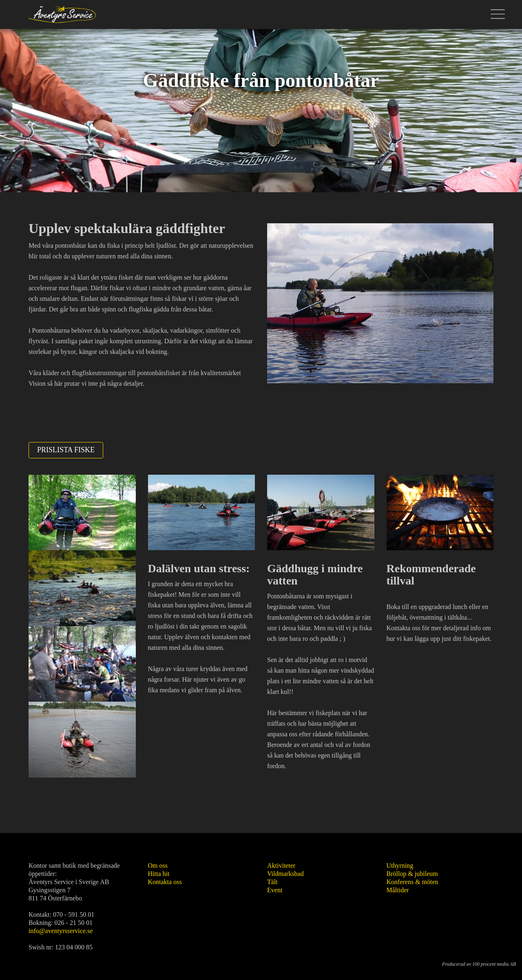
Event (275, 890)
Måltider (398, 890)
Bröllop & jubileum (412, 874)
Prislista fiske (66, 450)
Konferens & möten (413, 882)
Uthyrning (400, 866)
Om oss (158, 866)
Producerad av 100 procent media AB (479, 964)
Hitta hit (159, 874)
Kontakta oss (165, 882)
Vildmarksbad (285, 874)
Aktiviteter (281, 866)
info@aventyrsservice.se (61, 931)
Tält (272, 882)
